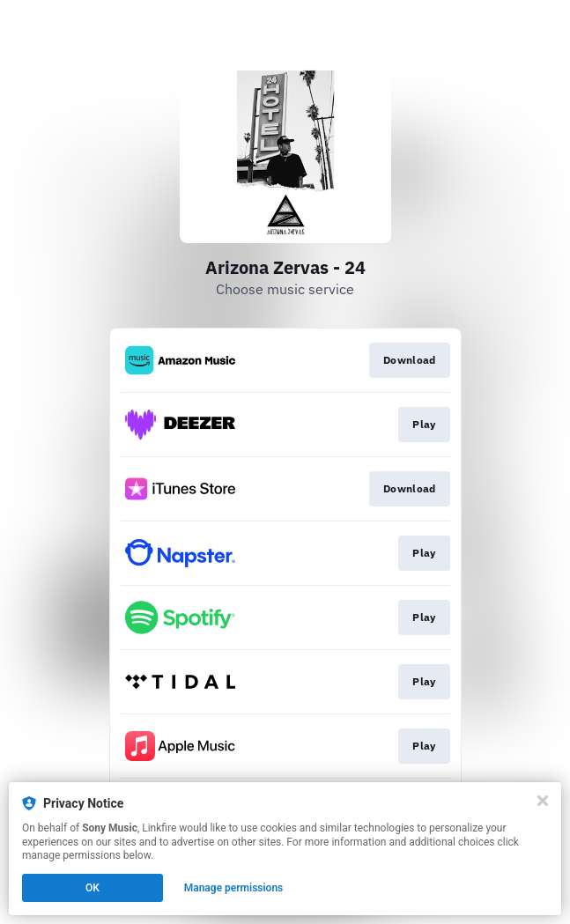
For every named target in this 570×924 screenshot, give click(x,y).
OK (93, 888)
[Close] (543, 801)
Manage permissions (234, 888)
